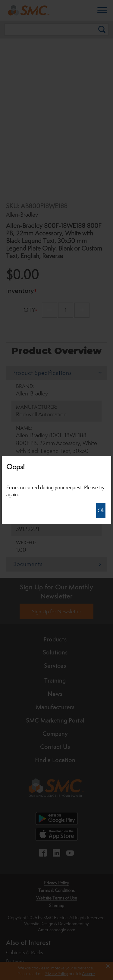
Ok (101, 510)
